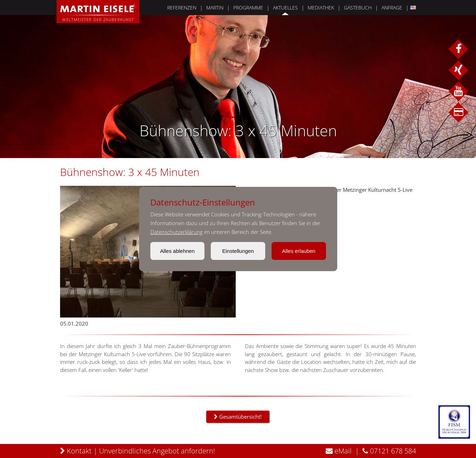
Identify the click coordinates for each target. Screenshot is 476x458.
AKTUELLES (280, 8)
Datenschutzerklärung (177, 232)
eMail (333, 451)
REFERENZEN (176, 8)
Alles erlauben (299, 251)
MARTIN (209, 8)
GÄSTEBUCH (352, 8)
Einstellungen (238, 251)
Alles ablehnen (177, 251)
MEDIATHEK (315, 8)
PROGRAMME (243, 8)
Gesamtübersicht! (238, 417)
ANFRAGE (386, 8)
